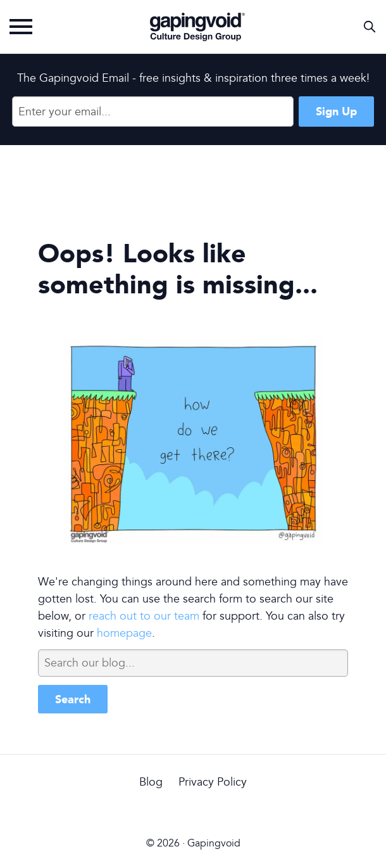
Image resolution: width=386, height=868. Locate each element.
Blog (151, 782)
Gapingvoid (197, 27)
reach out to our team (144, 616)
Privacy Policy (213, 782)
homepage (124, 633)
